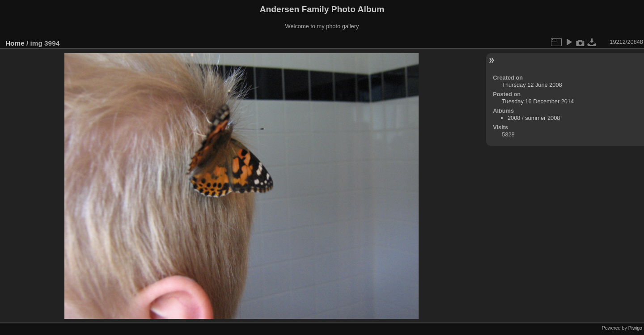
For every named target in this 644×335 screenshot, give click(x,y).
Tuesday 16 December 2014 (538, 101)
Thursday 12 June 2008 (532, 85)
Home (15, 43)
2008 (514, 118)
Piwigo (635, 328)
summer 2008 (542, 118)
